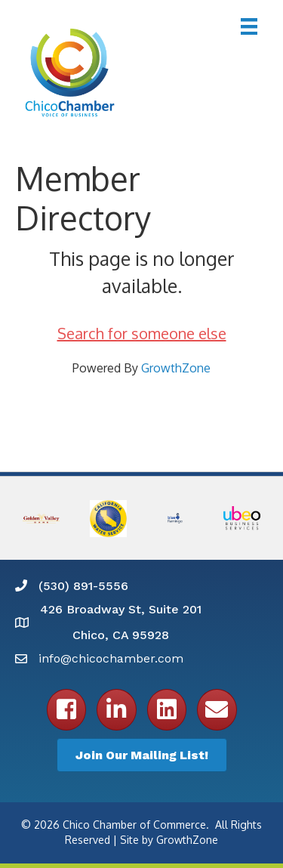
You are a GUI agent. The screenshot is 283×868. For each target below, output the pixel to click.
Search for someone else (142, 333)
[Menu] (249, 26)
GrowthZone (176, 368)
